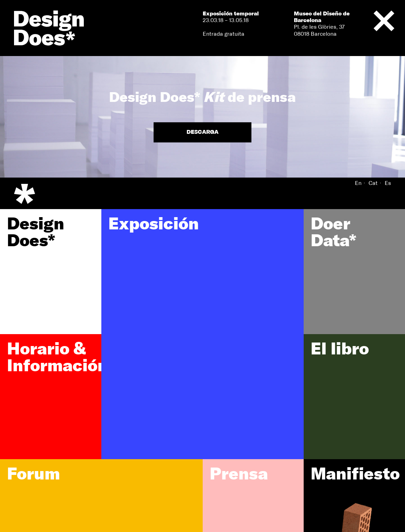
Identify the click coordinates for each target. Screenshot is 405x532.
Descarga (202, 132)
